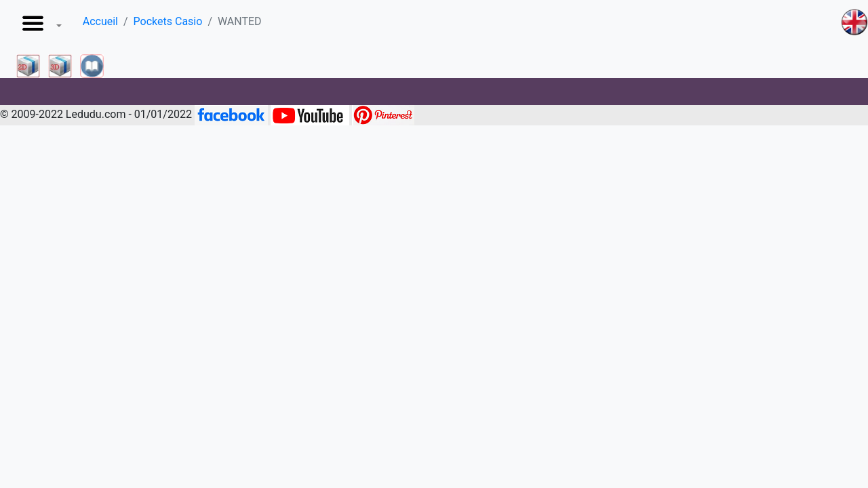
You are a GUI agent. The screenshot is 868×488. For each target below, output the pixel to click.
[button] (39, 27)
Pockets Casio (168, 21)
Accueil (100, 21)
